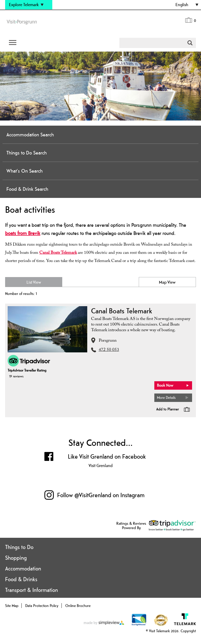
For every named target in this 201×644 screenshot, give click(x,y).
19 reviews (16, 376)
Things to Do (19, 547)
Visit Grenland (100, 466)
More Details (166, 397)
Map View (167, 282)
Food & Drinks (21, 579)
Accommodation (23, 568)
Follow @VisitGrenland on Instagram (101, 495)
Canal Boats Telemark (58, 253)
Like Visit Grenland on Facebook (107, 456)
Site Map (12, 606)
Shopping (16, 558)
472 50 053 (109, 350)
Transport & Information (32, 590)
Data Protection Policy (42, 606)
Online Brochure (78, 606)
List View (34, 282)
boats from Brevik (23, 233)
